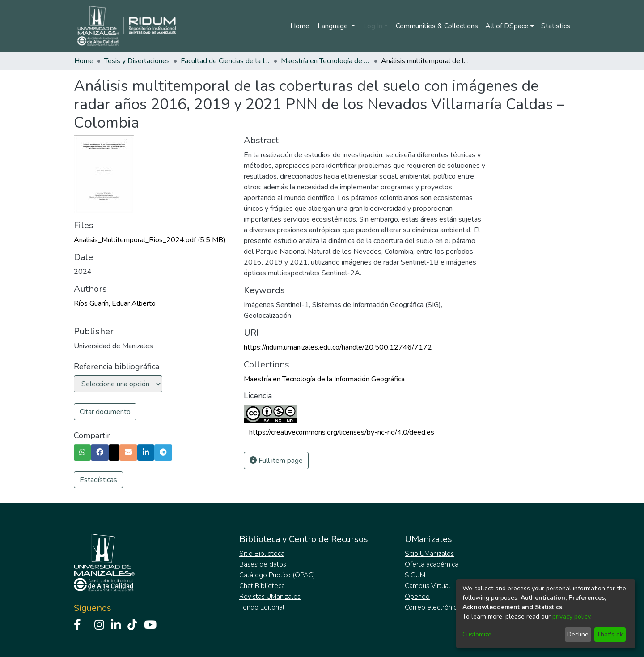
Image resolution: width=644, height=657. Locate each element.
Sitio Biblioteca (262, 554)
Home (300, 26)
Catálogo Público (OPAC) (277, 575)
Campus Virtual (428, 586)
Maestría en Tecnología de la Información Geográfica (326, 61)
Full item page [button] (276, 461)
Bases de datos (263, 564)
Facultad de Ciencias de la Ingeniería (225, 61)
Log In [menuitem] (373, 26)
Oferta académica (432, 564)
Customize (477, 634)
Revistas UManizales (270, 597)
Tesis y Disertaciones (137, 61)
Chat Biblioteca (262, 586)
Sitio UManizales (429, 554)
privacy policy (571, 616)
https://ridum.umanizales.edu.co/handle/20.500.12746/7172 (338, 347)
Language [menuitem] (334, 26)
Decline (578, 634)
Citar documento (105, 412)
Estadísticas (98, 480)
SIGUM (415, 575)
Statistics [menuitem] (556, 26)
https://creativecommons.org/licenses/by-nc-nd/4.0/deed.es (342, 432)
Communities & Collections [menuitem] (437, 26)
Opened (417, 597)
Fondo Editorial (262, 607)
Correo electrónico (433, 607)
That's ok (610, 634)
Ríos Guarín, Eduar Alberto (115, 303)
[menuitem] (510, 26)
